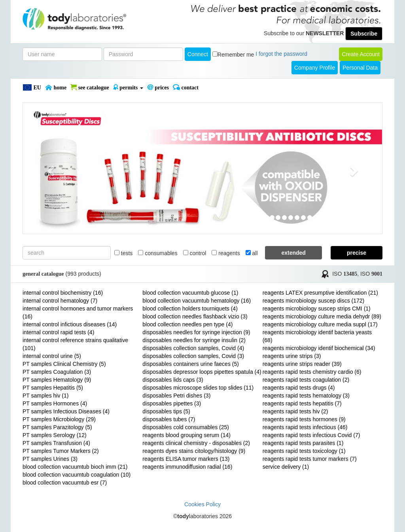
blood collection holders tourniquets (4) (190, 309)
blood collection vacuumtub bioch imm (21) (75, 467)
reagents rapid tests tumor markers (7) (310, 459)
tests (123, 253)
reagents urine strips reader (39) (302, 364)
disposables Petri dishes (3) (176, 396)
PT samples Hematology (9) (57, 380)
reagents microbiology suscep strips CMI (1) (317, 309)
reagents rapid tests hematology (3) (306, 396)
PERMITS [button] (128, 87)
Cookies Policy (202, 504)
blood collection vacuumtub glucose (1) (190, 293)
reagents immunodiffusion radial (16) (187, 467)
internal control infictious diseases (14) (70, 324)
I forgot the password (281, 54)
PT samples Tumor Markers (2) (61, 451)
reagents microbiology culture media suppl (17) (320, 324)
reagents (226, 253)
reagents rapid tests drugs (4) (299, 388)
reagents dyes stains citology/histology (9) (194, 451)
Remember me (236, 55)
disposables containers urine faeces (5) (191, 364)
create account (361, 54)
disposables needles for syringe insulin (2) (194, 340)
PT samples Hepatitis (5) (53, 388)
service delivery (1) (286, 467)
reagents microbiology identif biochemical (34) (319, 348)
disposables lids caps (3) (173, 380)
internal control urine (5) (52, 356)
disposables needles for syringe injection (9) (196, 332)
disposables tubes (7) (169, 419)
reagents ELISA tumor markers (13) (186, 459)
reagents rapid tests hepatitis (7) (302, 403)
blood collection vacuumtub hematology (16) (197, 301)
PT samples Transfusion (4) (56, 443)
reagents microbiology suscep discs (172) (314, 301)
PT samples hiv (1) (45, 396)
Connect (198, 54)
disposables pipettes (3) (172, 403)
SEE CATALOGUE (90, 87)
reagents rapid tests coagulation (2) (306, 380)
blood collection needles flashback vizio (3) (195, 316)
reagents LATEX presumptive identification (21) (320, 293)
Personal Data (360, 68)
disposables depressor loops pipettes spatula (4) (202, 372)
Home (56, 87)
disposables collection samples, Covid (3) (193, 356)
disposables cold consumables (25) (186, 427)
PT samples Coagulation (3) (57, 372)
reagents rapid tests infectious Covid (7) (311, 435)
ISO (345, 274)
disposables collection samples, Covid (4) (193, 348)
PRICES (158, 87)
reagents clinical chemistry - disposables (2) (196, 443)
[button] (50, 168)
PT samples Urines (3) (50, 459)
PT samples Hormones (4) (55, 403)
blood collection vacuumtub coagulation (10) (77, 475)
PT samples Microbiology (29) (59, 419)
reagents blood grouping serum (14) (186, 435)
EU (32, 87)
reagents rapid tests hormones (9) (304, 419)
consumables (158, 253)
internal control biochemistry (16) (63, 293)
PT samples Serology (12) (55, 435)
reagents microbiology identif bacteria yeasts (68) (317, 336)
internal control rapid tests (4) (58, 332)
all (252, 253)
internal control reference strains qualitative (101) (75, 344)
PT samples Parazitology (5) (57, 427)
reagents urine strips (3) (292, 356)
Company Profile (315, 68)
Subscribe (364, 34)
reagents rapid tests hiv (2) (295, 411)
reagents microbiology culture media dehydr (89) (322, 316)
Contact (186, 87)
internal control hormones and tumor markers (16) (78, 312)
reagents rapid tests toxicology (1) (304, 451)
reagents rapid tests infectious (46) (305, 427)
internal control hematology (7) (60, 301)
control (195, 253)
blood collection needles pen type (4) (187, 324)
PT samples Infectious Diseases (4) (66, 411)
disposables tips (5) (166, 411)
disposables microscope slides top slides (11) (198, 388)
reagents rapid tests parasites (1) (303, 443)
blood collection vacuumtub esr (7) (65, 483)
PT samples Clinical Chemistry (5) (64, 364)
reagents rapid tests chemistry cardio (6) (312, 372)
